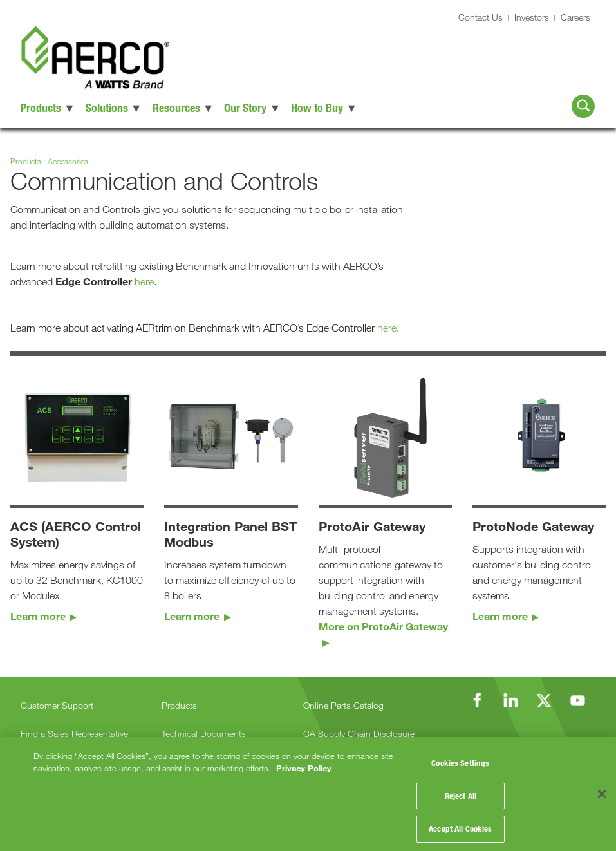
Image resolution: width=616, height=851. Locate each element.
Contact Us (481, 17)
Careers (575, 17)
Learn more (38, 616)
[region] (308, 790)
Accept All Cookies (460, 824)
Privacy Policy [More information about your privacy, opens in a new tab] (304, 762)
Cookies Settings (460, 758)
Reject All (461, 791)
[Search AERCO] (583, 106)
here (144, 281)
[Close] (602, 791)
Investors (532, 17)
